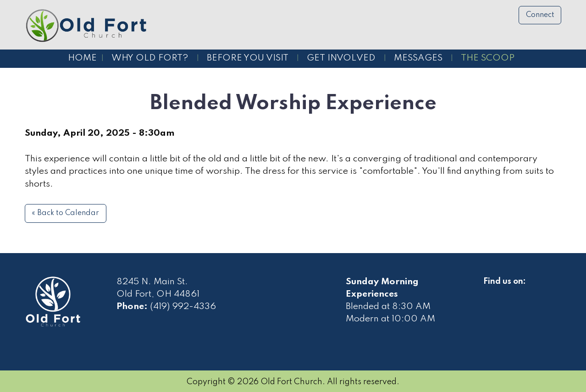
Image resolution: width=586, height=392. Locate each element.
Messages (418, 58)
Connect (540, 15)
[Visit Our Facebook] (491, 292)
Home (82, 58)
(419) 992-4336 (183, 307)
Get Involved (341, 58)
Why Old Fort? (150, 58)
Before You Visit (248, 58)
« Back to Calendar (65, 213)
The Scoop (488, 58)
